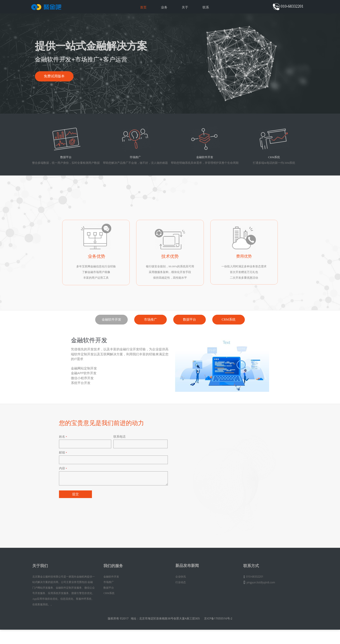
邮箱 (63, 476)
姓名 (63, 460)
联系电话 (118, 460)
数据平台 (190, 338)
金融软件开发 (111, 338)
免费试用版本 (59, 85)
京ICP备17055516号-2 (218, 633)
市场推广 (150, 338)
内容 (63, 492)
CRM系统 (228, 338)
